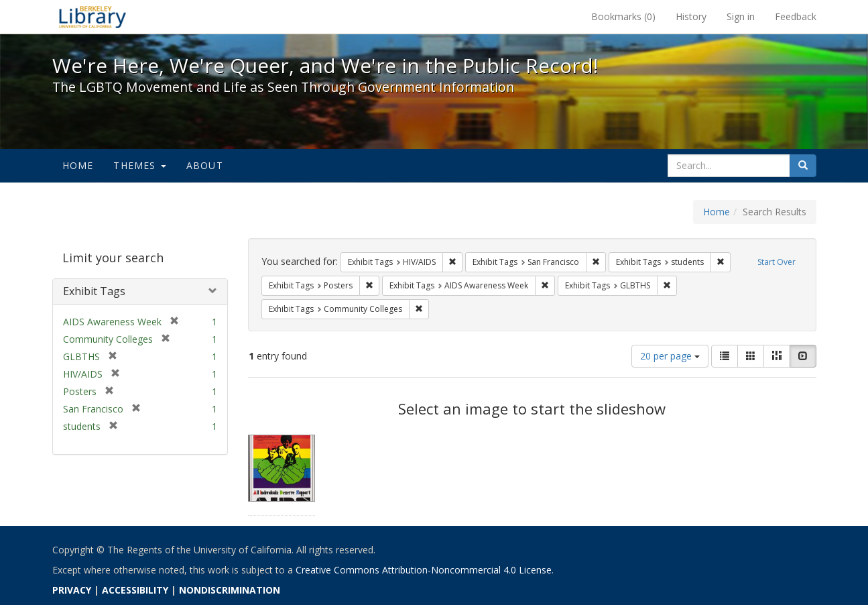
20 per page (670, 356)
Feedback (796, 16)
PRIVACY (72, 590)
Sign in (741, 16)
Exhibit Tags (94, 291)
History (691, 16)
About (205, 165)
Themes (139, 165)
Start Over (777, 262)
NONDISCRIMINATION (230, 590)
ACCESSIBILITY (135, 590)
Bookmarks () (623, 16)
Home (78, 165)
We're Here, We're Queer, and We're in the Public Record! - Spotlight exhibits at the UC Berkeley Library (92, 17)
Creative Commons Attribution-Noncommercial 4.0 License (424, 570)
